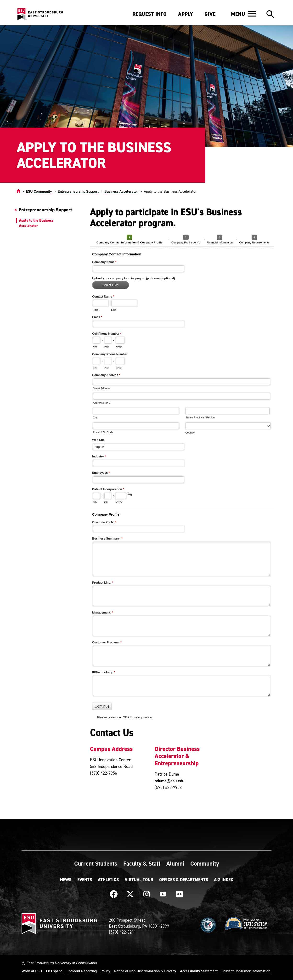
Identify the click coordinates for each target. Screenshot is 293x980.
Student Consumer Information (246, 971)
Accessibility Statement (199, 971)
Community (205, 863)
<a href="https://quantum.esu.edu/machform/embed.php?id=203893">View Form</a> (183, 480)
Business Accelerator (121, 191)
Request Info (149, 14)
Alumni (175, 863)
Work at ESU (32, 971)
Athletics (108, 880)
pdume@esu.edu (169, 781)
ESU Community (39, 191)
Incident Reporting (82, 971)
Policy (105, 971)
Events (85, 880)
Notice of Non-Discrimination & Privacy (145, 971)
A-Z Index (224, 880)
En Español (55, 971)
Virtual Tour (139, 880)
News (66, 880)
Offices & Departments (184, 880)
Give (210, 14)
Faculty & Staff (142, 863)
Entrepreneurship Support (78, 191)
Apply (186, 14)
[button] (243, 14)
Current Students (96, 863)
